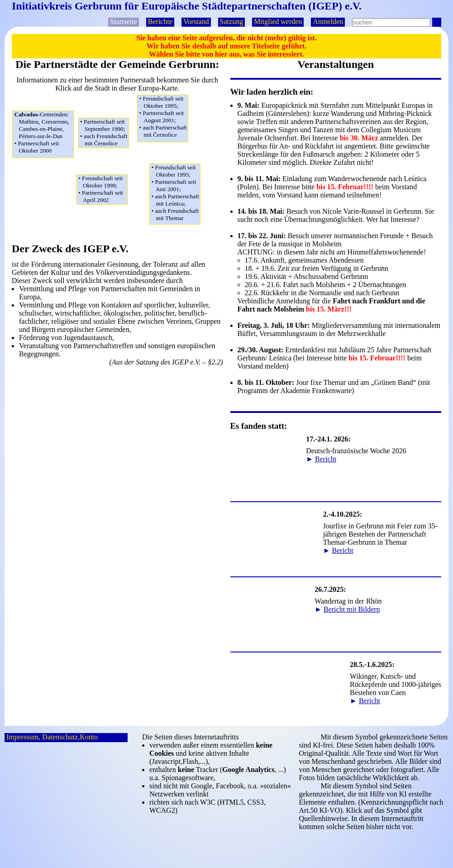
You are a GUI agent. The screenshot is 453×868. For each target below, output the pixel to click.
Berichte (160, 22)
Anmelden (328, 22)
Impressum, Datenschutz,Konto (52, 737)
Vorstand (196, 22)
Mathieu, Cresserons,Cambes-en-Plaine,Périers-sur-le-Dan (44, 133)
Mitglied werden (278, 22)
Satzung (232, 22)
